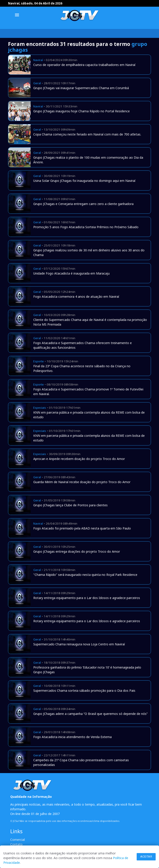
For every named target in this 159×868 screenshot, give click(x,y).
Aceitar (146, 857)
